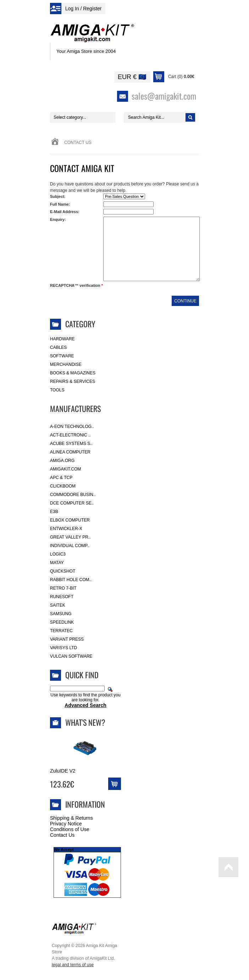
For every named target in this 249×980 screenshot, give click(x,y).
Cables (58, 347)
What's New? (85, 722)
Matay (57, 563)
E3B (54, 512)
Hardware (62, 339)
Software (62, 356)
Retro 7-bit (63, 588)
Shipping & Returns (71, 818)
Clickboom (63, 486)
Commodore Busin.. (73, 495)
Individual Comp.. (70, 546)
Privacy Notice (66, 824)
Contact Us (62, 835)
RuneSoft (62, 597)
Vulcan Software (71, 656)
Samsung (61, 614)
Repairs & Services (73, 382)
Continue (185, 301)
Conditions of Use (70, 829)
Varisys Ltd (63, 648)
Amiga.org (62, 461)
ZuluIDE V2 (63, 771)
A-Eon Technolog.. (72, 427)
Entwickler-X (66, 529)
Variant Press (67, 639)
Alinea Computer (70, 452)
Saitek (58, 605)
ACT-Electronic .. (70, 435)
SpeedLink (62, 622)
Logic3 (58, 554)
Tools (57, 390)
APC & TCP (61, 478)
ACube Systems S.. (71, 444)
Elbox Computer (70, 520)
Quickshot (63, 571)
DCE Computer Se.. (72, 503)
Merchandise (66, 364)
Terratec (61, 631)
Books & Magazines (73, 373)
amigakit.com (65, 469)
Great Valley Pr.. (70, 537)
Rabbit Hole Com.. (71, 580)
